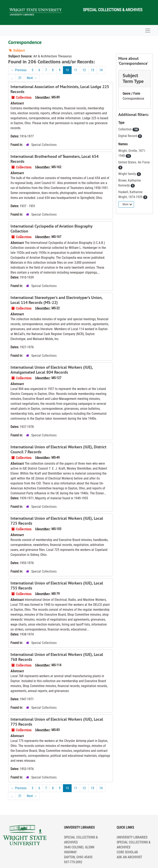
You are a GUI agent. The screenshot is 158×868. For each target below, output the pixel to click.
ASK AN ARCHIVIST (129, 857)
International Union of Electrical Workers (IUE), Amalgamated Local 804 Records (52, 370)
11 (76, 70)
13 (93, 70)
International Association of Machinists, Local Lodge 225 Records (60, 89)
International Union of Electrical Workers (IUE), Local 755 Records (57, 586)
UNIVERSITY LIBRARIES (132, 837)
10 (67, 70)
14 (101, 70)
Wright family (128, 174)
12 (84, 70)
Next (32, 78)
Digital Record (128, 136)
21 (20, 78)
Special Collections (44, 145)
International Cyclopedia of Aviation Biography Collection (51, 229)
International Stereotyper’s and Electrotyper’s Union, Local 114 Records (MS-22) (56, 300)
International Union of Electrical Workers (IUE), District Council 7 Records (58, 449)
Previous (19, 70)
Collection (125, 129)
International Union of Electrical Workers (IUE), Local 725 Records (57, 521)
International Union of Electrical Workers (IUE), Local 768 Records (57, 657)
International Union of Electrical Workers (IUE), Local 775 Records (57, 722)
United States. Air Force (134, 162)
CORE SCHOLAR (127, 852)
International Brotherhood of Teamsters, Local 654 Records (55, 159)
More (127, 204)
